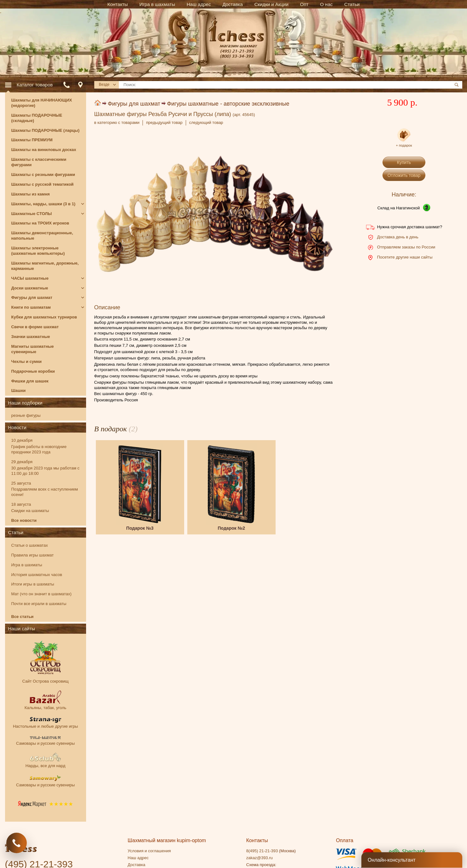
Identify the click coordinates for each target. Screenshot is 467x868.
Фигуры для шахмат (134, 104)
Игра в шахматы (27, 565)
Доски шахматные (30, 288)
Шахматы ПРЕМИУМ (32, 140)
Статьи (16, 532)
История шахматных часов (37, 575)
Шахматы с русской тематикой (43, 184)
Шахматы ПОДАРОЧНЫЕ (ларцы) (46, 130)
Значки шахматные (31, 337)
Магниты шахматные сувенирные (33, 349)
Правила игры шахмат (33, 555)
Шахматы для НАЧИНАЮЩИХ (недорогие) (42, 103)
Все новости (24, 520)
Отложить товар (404, 175)
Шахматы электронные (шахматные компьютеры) (38, 251)
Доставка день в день (398, 237)
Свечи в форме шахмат (35, 327)
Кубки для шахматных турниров (44, 317)
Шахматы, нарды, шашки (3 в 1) (44, 204)
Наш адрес (138, 858)
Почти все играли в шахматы (39, 604)
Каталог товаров (35, 85)
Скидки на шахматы (30, 511)
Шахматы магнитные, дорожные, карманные (45, 266)
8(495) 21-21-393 (262, 851)
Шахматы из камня (31, 194)
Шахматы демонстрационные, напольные (42, 236)
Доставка (137, 865)
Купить (404, 162)
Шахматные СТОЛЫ (32, 214)
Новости (17, 427)
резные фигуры (26, 415)
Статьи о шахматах (30, 545)
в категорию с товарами (117, 122)
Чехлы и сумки (26, 361)
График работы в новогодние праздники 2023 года (39, 449)
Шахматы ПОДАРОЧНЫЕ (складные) (37, 118)
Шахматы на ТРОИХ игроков (40, 223)
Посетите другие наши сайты (405, 257)
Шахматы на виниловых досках (44, 150)
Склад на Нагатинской (399, 208)
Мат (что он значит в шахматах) (41, 594)
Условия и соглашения (149, 851)
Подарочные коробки (33, 371)
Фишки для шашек (30, 381)
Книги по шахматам (31, 307)
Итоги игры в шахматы (33, 584)
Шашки (19, 390)
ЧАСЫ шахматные (30, 278)
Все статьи (23, 617)
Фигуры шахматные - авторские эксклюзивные (228, 104)
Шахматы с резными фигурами (43, 175)
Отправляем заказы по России (406, 247)
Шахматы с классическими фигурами (39, 162)
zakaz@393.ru (260, 858)
